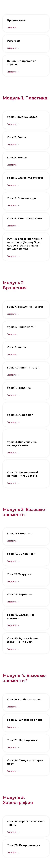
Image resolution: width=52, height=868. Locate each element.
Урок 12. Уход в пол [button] (20, 415)
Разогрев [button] (13, 41)
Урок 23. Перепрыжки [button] (22, 740)
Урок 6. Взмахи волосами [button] (24, 219)
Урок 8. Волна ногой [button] (21, 327)
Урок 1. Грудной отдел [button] (22, 117)
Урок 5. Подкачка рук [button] (22, 198)
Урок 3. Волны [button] (17, 158)
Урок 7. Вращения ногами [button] (25, 307)
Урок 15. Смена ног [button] (20, 534)
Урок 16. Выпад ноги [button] (21, 554)
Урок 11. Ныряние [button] (19, 388)
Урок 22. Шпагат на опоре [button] (25, 720)
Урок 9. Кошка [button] (17, 347)
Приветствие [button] (16, 20)
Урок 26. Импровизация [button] (24, 845)
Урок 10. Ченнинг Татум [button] (23, 368)
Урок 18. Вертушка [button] (20, 595)
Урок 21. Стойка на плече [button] (24, 700)
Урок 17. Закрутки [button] (19, 574)
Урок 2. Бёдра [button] (17, 137)
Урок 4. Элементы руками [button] (25, 178)
